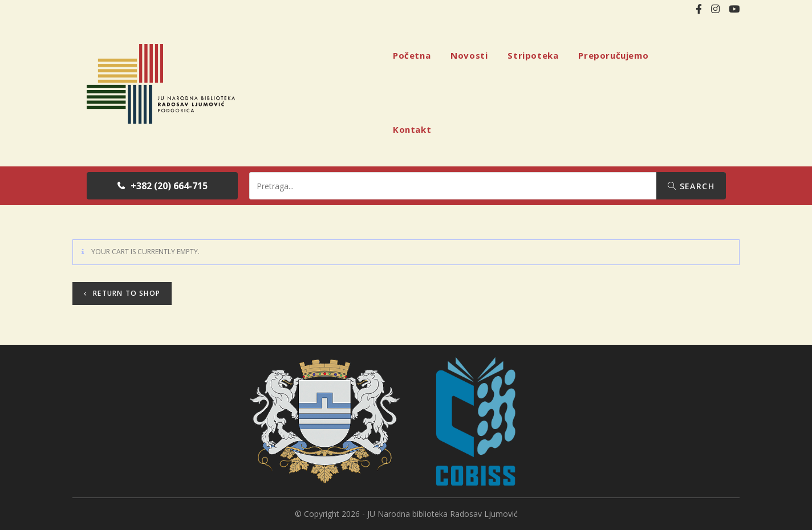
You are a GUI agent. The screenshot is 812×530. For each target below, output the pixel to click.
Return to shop (125, 293)
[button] (162, 186)
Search (691, 186)
